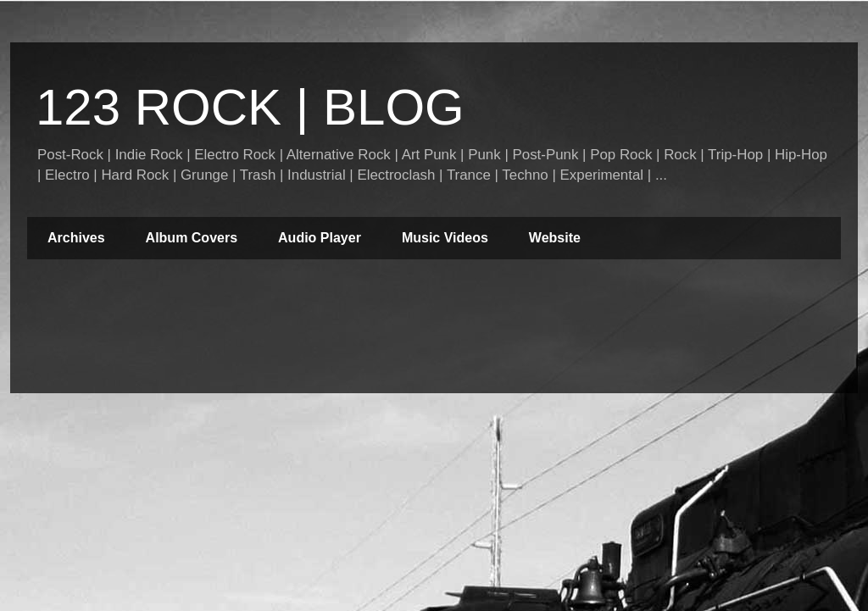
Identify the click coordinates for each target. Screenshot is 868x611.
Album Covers (192, 238)
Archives (76, 238)
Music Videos (445, 238)
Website (555, 238)
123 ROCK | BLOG (250, 107)
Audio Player (320, 238)
